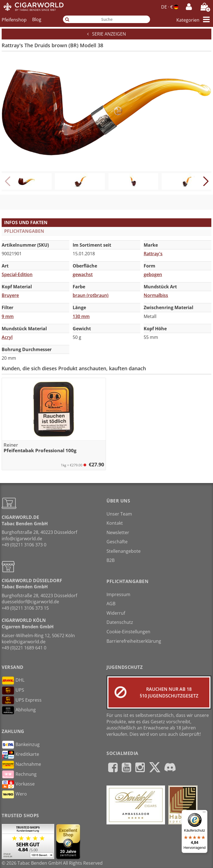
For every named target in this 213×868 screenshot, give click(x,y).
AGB (111, 604)
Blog (37, 19)
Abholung (19, 710)
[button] (206, 181)
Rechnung (19, 774)
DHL (13, 681)
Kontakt (115, 523)
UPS (13, 691)
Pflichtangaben (24, 231)
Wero (14, 794)
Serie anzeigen (106, 34)
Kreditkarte (20, 755)
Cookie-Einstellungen (128, 632)
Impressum (118, 594)
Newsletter (118, 532)
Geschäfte (117, 542)
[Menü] (204, 813)
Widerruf (116, 613)
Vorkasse (18, 784)
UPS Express (22, 700)
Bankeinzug (21, 745)
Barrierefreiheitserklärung (134, 641)
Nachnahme (21, 765)
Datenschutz (120, 622)
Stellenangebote (124, 551)
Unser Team (119, 514)
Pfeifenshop (14, 19)
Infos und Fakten (26, 222)
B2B (111, 560)
